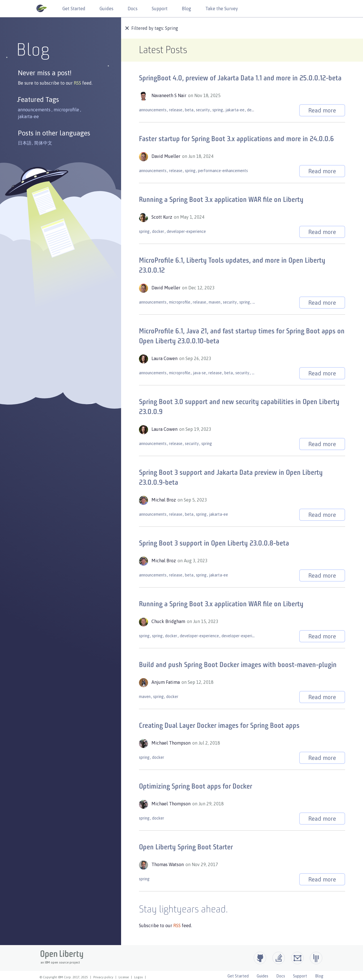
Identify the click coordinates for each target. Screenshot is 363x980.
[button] (128, 29)
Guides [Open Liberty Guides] (262, 976)
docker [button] (158, 231)
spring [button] (218, 110)
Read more (322, 110)
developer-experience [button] (186, 231)
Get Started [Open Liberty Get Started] (238, 976)
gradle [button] (258, 302)
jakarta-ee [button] (28, 116)
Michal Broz (164, 500)
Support (160, 9)
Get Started (74, 9)
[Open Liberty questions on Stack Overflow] (279, 958)
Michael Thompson (172, 743)
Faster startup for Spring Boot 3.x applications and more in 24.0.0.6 (236, 139)
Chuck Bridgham (169, 621)
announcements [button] (34, 110)
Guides (106, 9)
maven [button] (215, 302)
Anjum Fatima (166, 682)
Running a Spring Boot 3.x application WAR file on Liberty (221, 200)
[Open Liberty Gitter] (316, 958)
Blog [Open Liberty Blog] (319, 976)
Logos (138, 977)
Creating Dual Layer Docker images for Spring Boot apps (219, 726)
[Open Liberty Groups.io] (297, 958)
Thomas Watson (168, 864)
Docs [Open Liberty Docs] (281, 976)
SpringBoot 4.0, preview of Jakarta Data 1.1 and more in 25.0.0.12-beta (240, 79)
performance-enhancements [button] (223, 171)
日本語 (25, 143)
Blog (186, 9)
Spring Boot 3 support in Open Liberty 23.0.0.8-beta (214, 544)
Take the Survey (222, 9)
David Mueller (166, 156)
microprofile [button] (66, 110)
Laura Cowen (165, 358)
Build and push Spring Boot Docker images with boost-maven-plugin (238, 665)
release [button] (176, 110)
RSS (78, 83)
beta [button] (189, 110)
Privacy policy (103, 977)
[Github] (260, 958)
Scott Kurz (162, 217)
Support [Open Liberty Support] (300, 976)
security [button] (203, 110)
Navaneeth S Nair (169, 95)
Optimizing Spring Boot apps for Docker (196, 787)
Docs (133, 9)
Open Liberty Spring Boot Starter (186, 848)
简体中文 (43, 143)
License (124, 977)
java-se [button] (199, 373)
